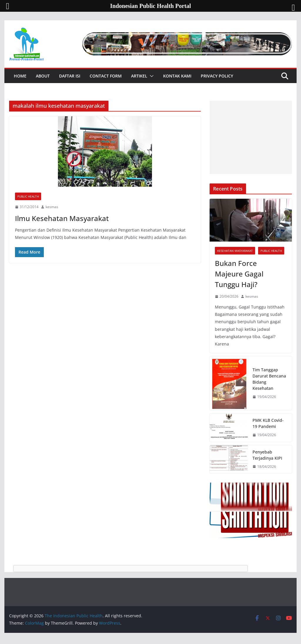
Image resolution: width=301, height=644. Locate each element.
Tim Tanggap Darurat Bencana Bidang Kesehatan (269, 379)
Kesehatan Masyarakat (235, 251)
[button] (150, 76)
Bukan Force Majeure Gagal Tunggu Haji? (239, 274)
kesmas (52, 207)
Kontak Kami (177, 76)
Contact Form (106, 76)
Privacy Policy (217, 76)
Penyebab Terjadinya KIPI (267, 455)
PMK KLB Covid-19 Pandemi (268, 423)
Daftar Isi (70, 76)
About (43, 76)
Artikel (139, 76)
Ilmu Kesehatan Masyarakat (62, 218)
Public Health (28, 196)
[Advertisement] (251, 137)
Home (20, 76)
